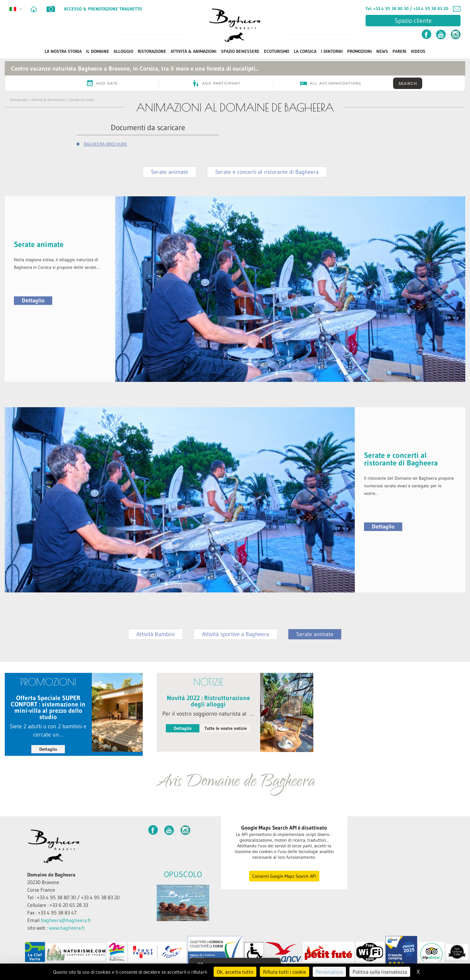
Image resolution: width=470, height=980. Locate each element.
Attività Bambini (156, 634)
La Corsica (305, 51)
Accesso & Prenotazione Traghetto (103, 9)
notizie (208, 682)
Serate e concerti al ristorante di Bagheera (267, 172)
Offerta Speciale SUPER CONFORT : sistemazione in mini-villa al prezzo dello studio (48, 707)
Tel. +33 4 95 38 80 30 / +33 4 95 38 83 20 (407, 9)
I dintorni (332, 51)
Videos (418, 51)
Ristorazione (152, 51)
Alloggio (123, 51)
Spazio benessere (240, 51)
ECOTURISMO (277, 51)
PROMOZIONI (360, 51)
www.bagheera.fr (67, 928)
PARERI (399, 51)
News (382, 51)
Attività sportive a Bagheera (235, 634)
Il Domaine (98, 51)
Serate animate (81, 100)
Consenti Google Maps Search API (284, 876)
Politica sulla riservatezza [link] (380, 972)
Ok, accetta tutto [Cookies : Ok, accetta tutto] (235, 972)
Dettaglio (33, 300)
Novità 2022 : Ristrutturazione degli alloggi (208, 701)
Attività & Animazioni (194, 51)
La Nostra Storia (63, 51)
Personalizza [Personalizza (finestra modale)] (329, 972)
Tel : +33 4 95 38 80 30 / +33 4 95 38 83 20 (73, 897)
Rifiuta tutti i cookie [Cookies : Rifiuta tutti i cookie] (285, 972)
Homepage (18, 100)
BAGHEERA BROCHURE (106, 144)
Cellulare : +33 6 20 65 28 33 (58, 905)
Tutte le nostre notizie (226, 728)
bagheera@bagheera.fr (66, 920)
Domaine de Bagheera (51, 875)
